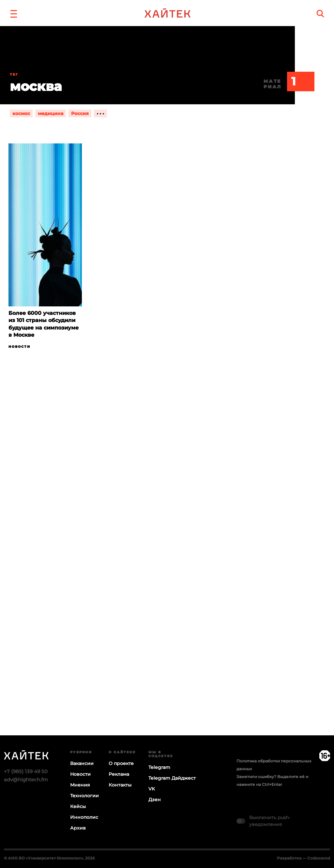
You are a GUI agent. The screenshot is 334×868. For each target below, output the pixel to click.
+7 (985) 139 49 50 (26, 771)
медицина (51, 113)
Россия (80, 113)
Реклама (119, 774)
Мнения (80, 785)
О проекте (121, 763)
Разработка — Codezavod (304, 858)
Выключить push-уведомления (270, 821)
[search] (320, 14)
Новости (19, 347)
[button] (14, 13)
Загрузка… (167, 567)
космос (21, 113)
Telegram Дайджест (172, 778)
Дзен (155, 800)
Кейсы (78, 806)
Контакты (120, 785)
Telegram (159, 767)
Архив (78, 828)
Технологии (84, 796)
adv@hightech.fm (26, 780)
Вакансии (82, 763)
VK (152, 789)
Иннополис (84, 817)
